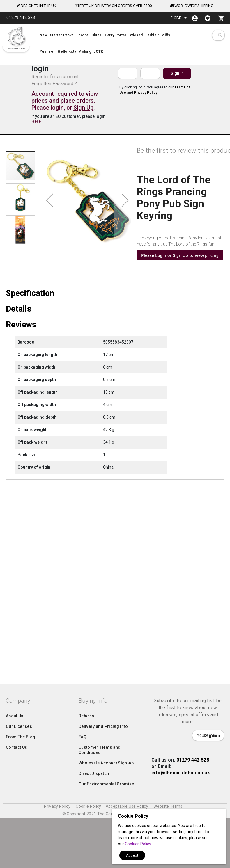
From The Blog (21, 798)
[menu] (115, 44)
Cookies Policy (138, 844)
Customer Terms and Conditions (100, 811)
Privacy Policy (146, 93)
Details (19, 396)
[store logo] (16, 38)
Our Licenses (19, 788)
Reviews (21, 412)
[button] (179, 18)
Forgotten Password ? (54, 84)
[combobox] (220, 35)
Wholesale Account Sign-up (106, 824)
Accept (132, 855)
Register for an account (55, 77)
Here (36, 121)
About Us (15, 777)
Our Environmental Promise (106, 845)
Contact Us (17, 809)
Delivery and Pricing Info (103, 788)
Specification (30, 380)
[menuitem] (115, 44)
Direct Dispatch (94, 835)
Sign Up (83, 108)
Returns (86, 777)
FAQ (83, 798)
